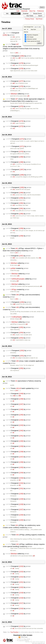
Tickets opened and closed (32, 41)
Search (40, 16)
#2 (13, 401)
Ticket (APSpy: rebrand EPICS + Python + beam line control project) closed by (23, 249)
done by (32, 32)
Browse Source (38, 14)
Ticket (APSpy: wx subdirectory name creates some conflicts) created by (22, 526)
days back (31, 29)
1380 (16, 53)
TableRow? (20, 164)
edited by (17, 94)
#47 (20, 58)
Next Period (39, 19)
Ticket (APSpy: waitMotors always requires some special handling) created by (24, 545)
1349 (16, 391)
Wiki (7, 14)
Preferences (41, 11)
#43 (14, 396)
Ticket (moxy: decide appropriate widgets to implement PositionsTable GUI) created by (24, 100)
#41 (40, 258)
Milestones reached (31, 39)
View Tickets (30, 16)
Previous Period (30, 19)
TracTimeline (14, 632)
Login (18, 11)
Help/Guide (24, 11)
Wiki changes (29, 37)
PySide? (21, 365)
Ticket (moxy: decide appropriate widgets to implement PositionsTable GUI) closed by (21, 47)
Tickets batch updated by (22, 388)
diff (28, 96)
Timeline (16, 14)
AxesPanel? (14, 166)
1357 (16, 253)
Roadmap (26, 14)
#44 (14, 258)
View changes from (33, 27)
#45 (14, 37)
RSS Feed (24, 637)
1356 (16, 299)
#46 (14, 304)
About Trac (32, 11)
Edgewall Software (24, 640)
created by (17, 268)
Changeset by (11, 34)
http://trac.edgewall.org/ (38, 643)
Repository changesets (31, 35)
